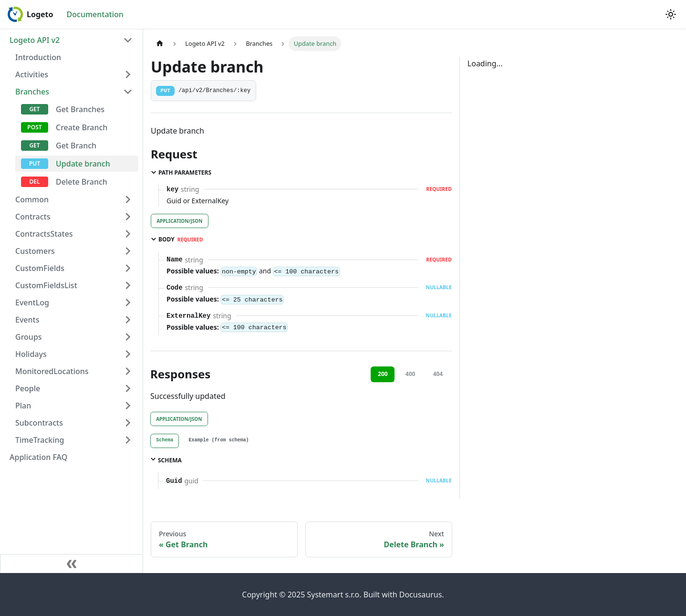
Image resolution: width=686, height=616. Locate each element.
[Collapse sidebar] (72, 564)
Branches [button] (32, 92)
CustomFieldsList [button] (46, 285)
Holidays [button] (31, 354)
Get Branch (76, 146)
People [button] (28, 388)
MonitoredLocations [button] (52, 371)
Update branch (83, 164)
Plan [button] (23, 406)
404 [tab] (438, 374)
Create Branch (82, 127)
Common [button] (32, 199)
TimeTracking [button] (40, 440)
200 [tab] (383, 374)
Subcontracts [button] (39, 423)
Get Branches (80, 109)
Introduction (38, 57)
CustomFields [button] (40, 268)
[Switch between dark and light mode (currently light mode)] (671, 14)
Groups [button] (29, 337)
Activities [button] (32, 74)
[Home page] (160, 44)
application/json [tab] (179, 221)
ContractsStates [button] (44, 234)
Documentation (95, 14)
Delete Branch (82, 182)
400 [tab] (411, 374)
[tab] (165, 441)
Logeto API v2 (35, 40)
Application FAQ (38, 457)
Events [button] (27, 320)
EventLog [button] (32, 303)
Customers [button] (35, 251)
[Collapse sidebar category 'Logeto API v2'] (128, 40)
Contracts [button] (33, 217)
